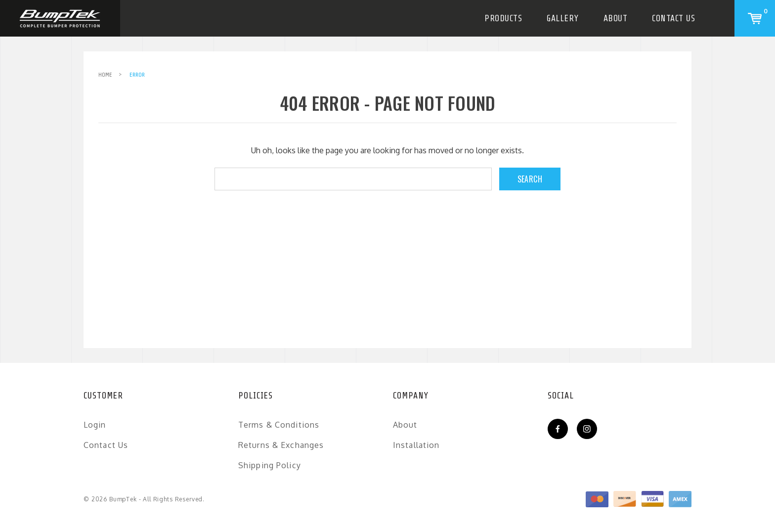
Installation (416, 445)
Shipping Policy (270, 465)
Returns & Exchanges (281, 445)
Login (95, 425)
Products (503, 18)
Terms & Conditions (279, 425)
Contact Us (673, 18)
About (616, 18)
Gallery (563, 18)
